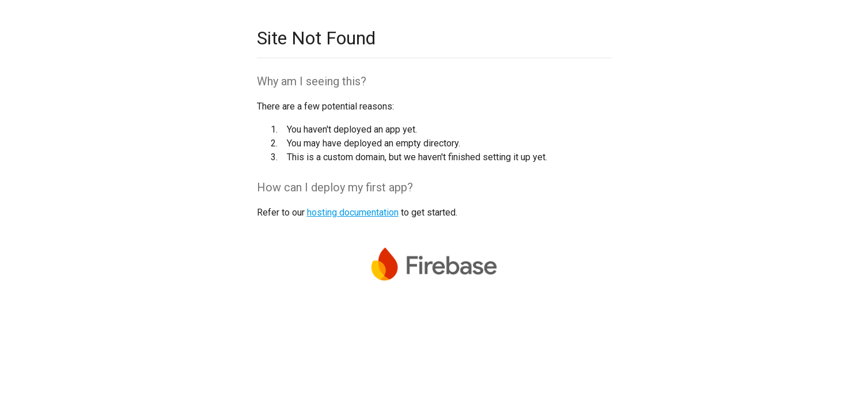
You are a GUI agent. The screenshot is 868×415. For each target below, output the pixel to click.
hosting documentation (353, 212)
